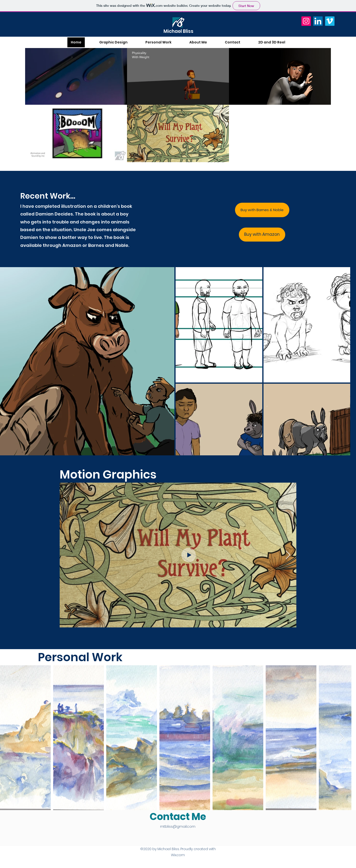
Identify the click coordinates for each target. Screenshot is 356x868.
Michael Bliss (178, 31)
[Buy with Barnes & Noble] (262, 210)
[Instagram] (306, 21)
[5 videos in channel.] (178, 105)
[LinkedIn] (318, 21)
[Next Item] (288, 555)
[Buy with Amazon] (262, 235)
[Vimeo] (330, 21)
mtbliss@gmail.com (178, 826)
